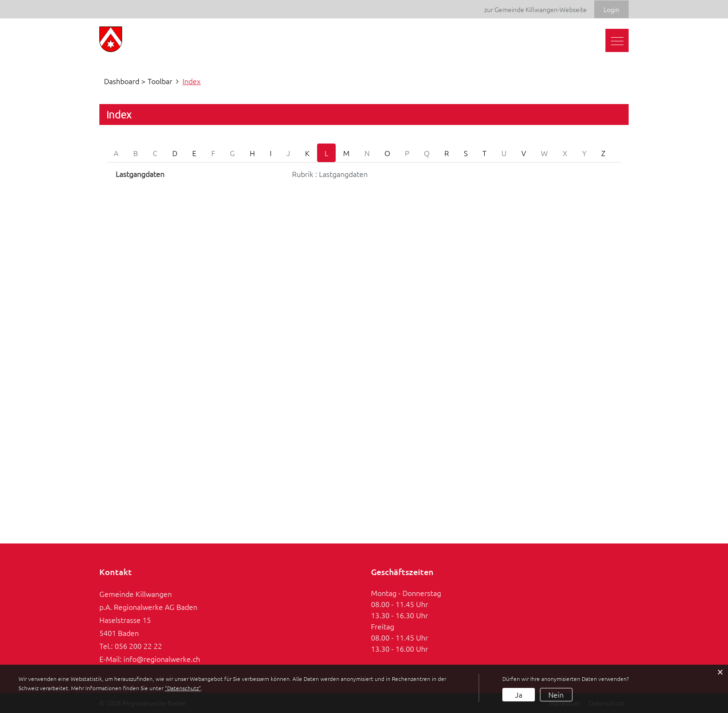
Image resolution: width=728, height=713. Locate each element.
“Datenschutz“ (183, 688)
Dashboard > (125, 81)
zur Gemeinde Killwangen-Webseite (536, 9)
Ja (519, 694)
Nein (556, 694)
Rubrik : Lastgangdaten (330, 174)
